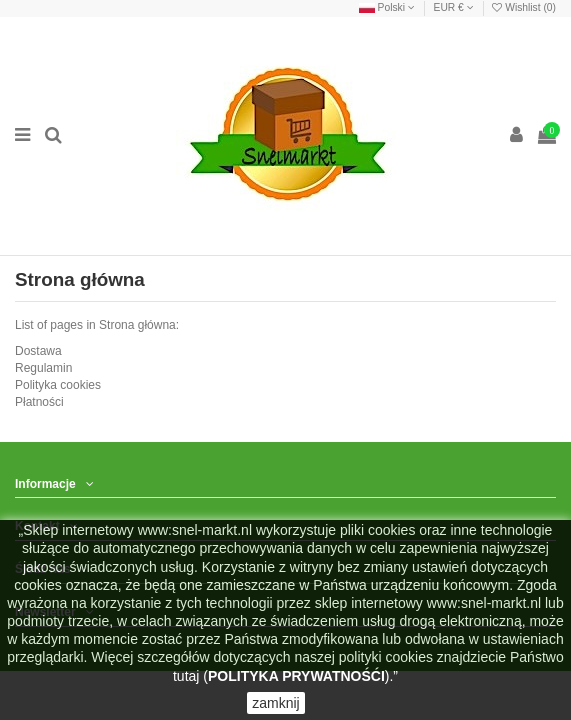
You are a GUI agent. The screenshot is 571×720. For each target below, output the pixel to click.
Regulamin (43, 368)
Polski (387, 7)
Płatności (39, 402)
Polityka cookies (58, 385)
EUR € (454, 7)
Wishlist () (524, 7)
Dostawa (38, 351)
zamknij (275, 703)
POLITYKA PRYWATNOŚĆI (296, 676)
